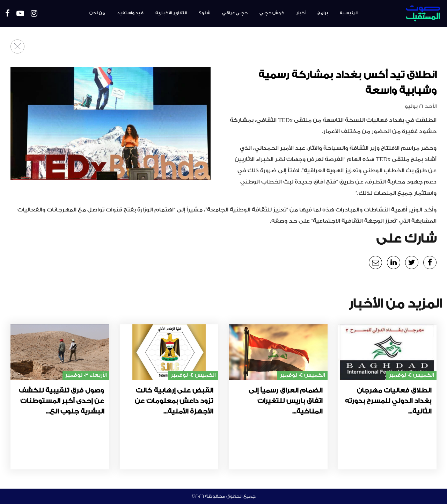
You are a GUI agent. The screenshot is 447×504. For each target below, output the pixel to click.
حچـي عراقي (235, 13)
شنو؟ (205, 13)
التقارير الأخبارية (171, 13)
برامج (323, 13)
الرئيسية (349, 13)
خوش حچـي (272, 13)
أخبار (301, 13)
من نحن (97, 13)
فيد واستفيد (130, 13)
